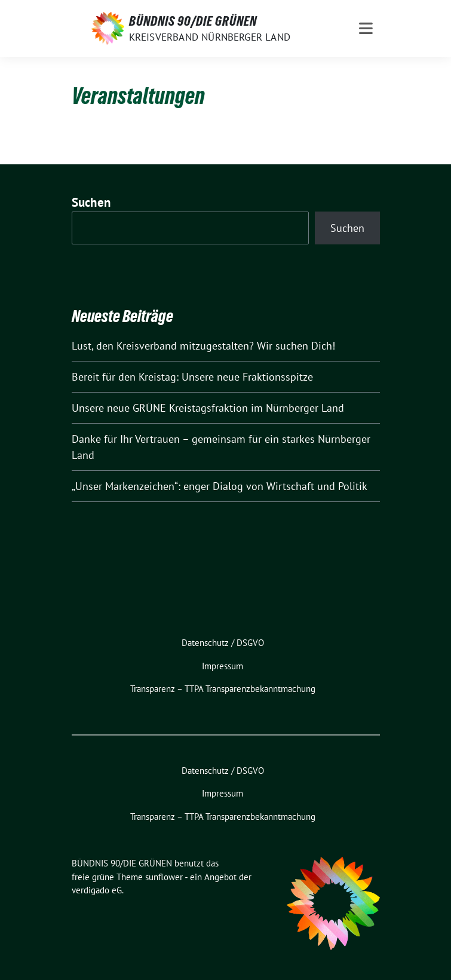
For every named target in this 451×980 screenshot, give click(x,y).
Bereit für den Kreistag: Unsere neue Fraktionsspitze (192, 377)
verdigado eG (97, 890)
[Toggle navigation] (366, 28)
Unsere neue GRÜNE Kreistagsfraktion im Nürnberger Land (208, 408)
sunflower (164, 877)
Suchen (91, 202)
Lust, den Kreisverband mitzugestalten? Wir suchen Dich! (203, 346)
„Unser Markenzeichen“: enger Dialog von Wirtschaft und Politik (220, 486)
